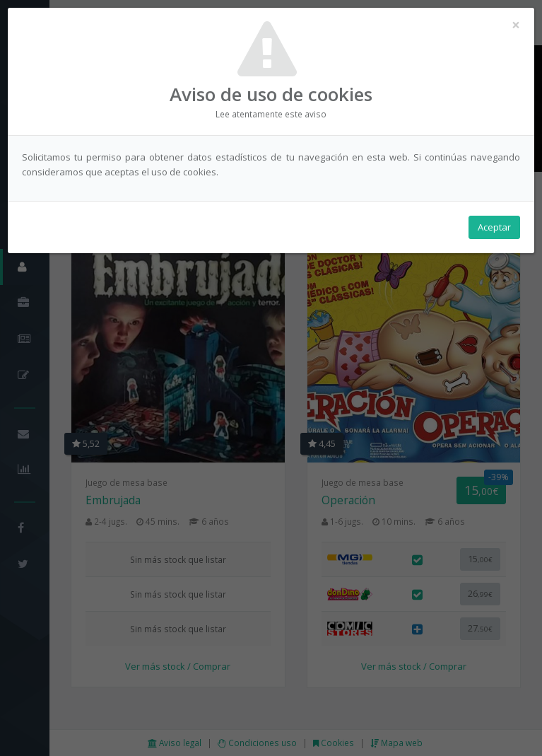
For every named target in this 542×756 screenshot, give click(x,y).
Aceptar (494, 227)
